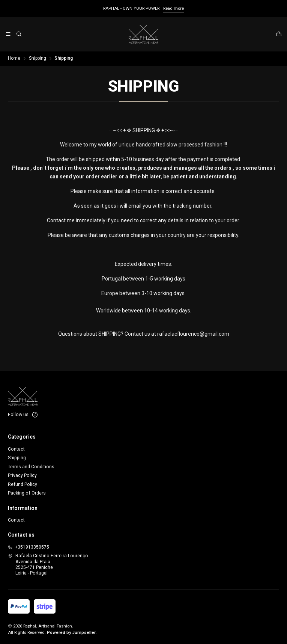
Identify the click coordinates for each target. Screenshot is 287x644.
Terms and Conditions (31, 467)
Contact (16, 449)
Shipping (38, 59)
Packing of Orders (27, 493)
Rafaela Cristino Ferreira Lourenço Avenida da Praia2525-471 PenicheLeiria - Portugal (48, 564)
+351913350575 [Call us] (29, 547)
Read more (174, 8)
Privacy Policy (22, 475)
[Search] (19, 34)
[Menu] (8, 34)
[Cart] (279, 34)
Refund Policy (23, 484)
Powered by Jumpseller (71, 633)
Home (14, 59)
